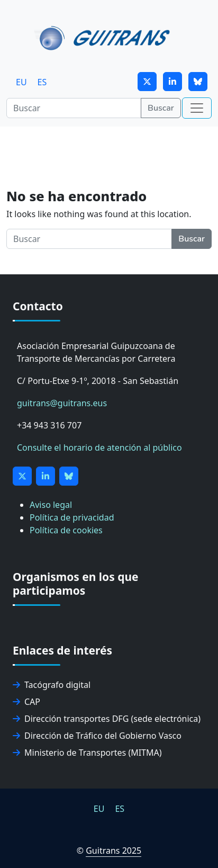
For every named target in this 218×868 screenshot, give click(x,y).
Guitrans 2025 (113, 851)
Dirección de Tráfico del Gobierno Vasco (97, 736)
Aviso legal (51, 505)
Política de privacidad (72, 517)
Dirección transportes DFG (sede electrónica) (107, 719)
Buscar (161, 108)
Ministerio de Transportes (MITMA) (87, 753)
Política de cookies (66, 530)
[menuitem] (21, 82)
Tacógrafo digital (52, 685)
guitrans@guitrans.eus (62, 403)
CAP (26, 702)
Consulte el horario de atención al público (99, 448)
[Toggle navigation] (197, 108)
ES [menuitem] (42, 82)
